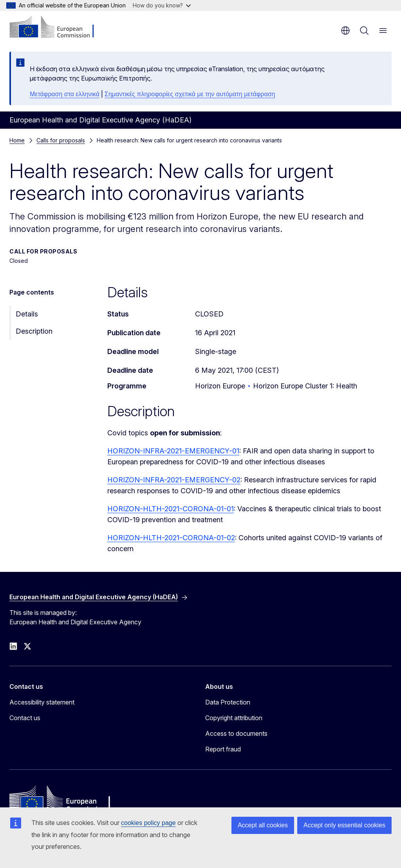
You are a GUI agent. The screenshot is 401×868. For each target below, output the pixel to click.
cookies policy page (148, 823)
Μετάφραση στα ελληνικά (65, 94)
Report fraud (223, 749)
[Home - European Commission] (57, 27)
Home (17, 140)
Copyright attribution (234, 718)
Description (34, 331)
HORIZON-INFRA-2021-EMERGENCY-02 (174, 480)
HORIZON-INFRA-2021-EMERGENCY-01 (173, 451)
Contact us (25, 718)
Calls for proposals (61, 140)
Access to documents (236, 733)
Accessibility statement (42, 702)
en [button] (345, 31)
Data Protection (228, 702)
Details (27, 314)
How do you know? (162, 5)
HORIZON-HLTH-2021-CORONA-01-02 (171, 538)
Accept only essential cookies (344, 825)
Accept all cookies (263, 825)
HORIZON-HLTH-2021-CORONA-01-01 (171, 509)
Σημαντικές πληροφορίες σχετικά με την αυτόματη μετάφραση (190, 94)
